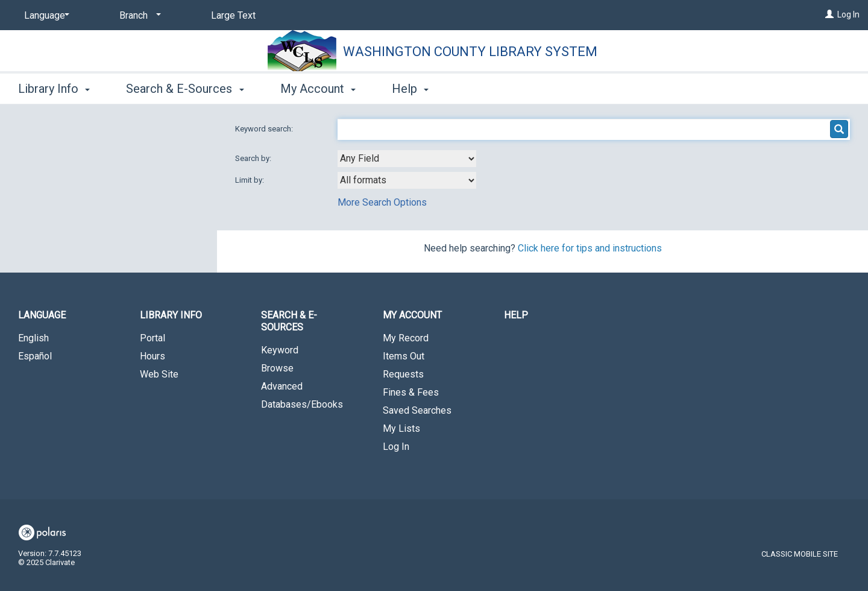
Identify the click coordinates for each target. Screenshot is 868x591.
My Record (406, 338)
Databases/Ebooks (302, 404)
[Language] (45, 16)
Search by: (254, 158)
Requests (403, 374)
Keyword (280, 350)
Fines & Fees (411, 392)
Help (516, 315)
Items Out (404, 356)
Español (35, 356)
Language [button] (42, 315)
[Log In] (829, 14)
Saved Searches (417, 410)
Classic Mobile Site (800, 554)
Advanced (282, 386)
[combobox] (407, 159)
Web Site (159, 374)
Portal (153, 338)
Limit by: (250, 180)
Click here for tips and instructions (590, 248)
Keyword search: (265, 129)
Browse (277, 368)
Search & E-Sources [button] (185, 89)
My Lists (401, 428)
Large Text (233, 15)
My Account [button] (318, 89)
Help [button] (410, 89)
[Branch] (138, 16)
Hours (153, 356)
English (33, 338)
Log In (848, 14)
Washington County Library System (470, 52)
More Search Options (382, 202)
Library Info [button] (54, 89)
